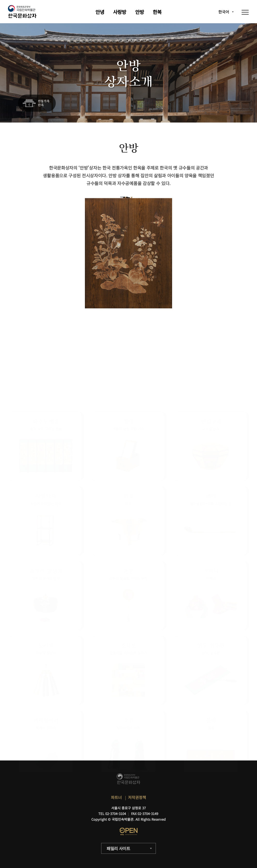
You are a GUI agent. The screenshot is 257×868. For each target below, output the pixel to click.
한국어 (224, 12)
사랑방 (120, 12)
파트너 (116, 797)
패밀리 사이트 (118, 848)
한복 (157, 12)
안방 (140, 12)
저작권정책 (137, 797)
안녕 (100, 12)
